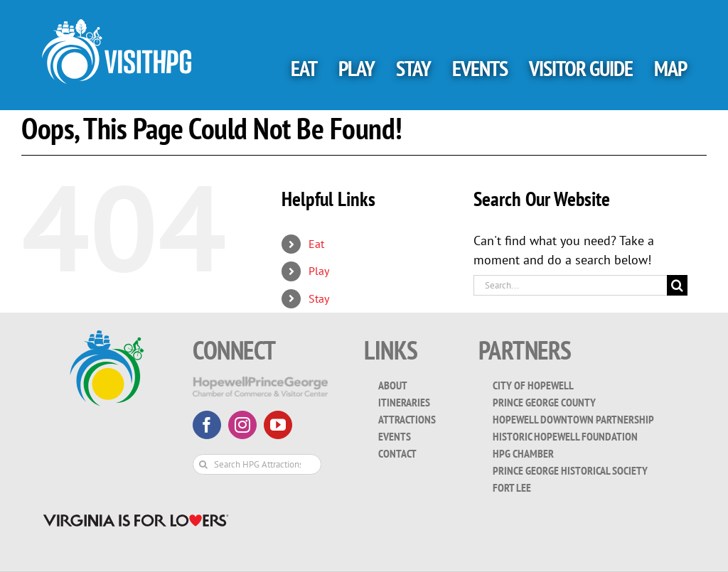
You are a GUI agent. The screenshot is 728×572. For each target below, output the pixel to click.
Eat (316, 244)
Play (319, 271)
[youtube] (278, 425)
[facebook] (207, 425)
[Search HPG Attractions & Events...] (257, 464)
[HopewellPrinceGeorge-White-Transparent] (260, 383)
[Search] (677, 285)
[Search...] (570, 285)
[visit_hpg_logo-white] (117, 25)
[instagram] (242, 425)
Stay (319, 298)
